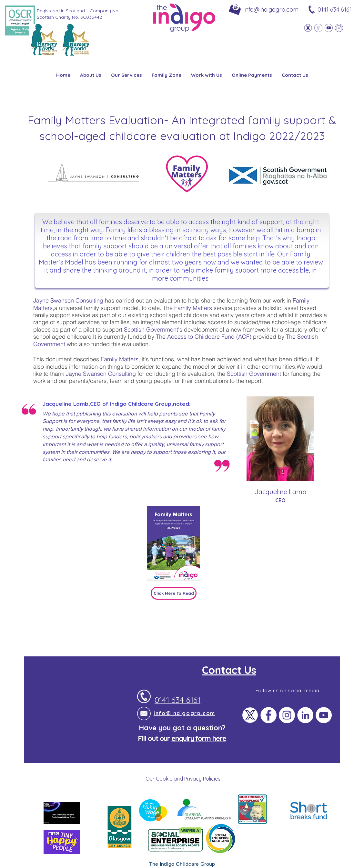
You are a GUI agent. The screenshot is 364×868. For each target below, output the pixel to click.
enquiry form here (199, 738)
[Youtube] (329, 28)
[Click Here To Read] (174, 593)
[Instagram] (339, 28)
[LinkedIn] (305, 715)
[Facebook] (318, 28)
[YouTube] (324, 715)
